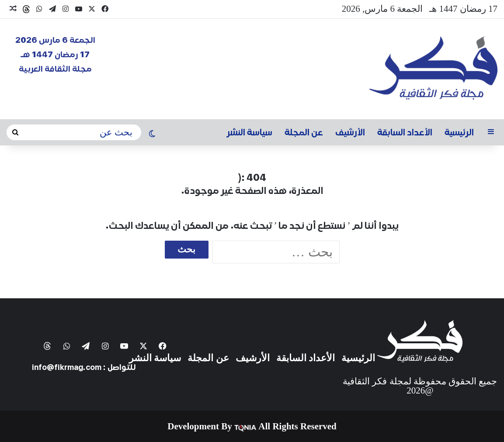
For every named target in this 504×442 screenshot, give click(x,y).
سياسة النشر (250, 132)
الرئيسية (459, 132)
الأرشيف (350, 132)
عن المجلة (304, 132)
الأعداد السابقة (405, 132)
